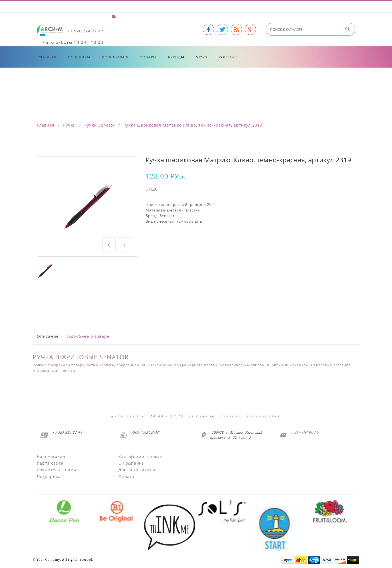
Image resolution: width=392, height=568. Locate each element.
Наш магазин (51, 456)
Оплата (126, 476)
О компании (132, 463)
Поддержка (49, 476)
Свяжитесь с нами (57, 470)
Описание (48, 336)
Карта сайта (50, 463)
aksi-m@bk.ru (305, 432)
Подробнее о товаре (87, 336)
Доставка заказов (137, 470)
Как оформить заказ (140, 456)
